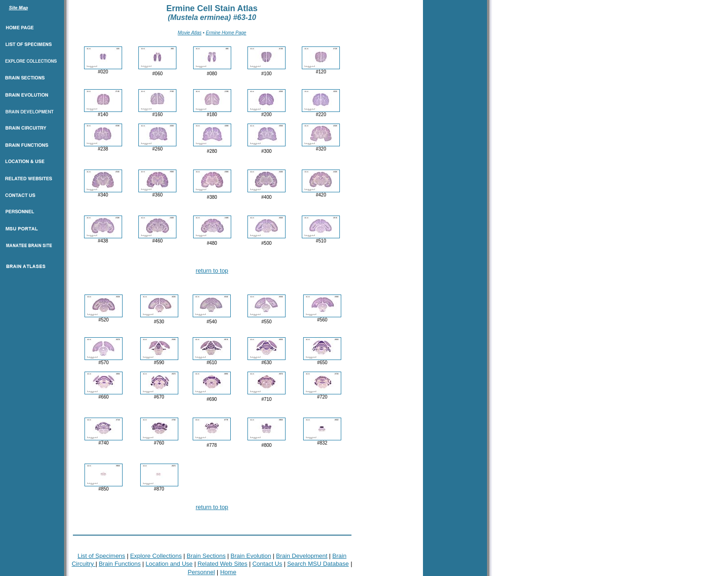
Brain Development (302, 556)
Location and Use (169, 564)
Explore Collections (156, 556)
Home (228, 572)
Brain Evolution (251, 556)
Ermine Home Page (226, 33)
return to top (212, 271)
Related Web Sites (222, 564)
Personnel (201, 572)
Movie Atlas (190, 33)
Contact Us (267, 564)
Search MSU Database (318, 564)
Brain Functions (120, 564)
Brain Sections (206, 556)
